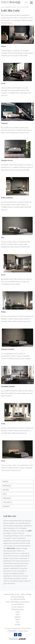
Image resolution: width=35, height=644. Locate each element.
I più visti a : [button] (7, 502)
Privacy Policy (23, 631)
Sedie (17, 612)
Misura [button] (6, 490)
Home (3, 7)
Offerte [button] (6, 507)
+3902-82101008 (19, 599)
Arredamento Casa (10, 7)
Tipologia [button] (7, 498)
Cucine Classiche (18, 607)
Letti (18, 7)
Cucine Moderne (17, 604)
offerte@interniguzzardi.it (20, 602)
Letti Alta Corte (24, 7)
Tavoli (18, 614)
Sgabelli (17, 617)
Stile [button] (5, 494)
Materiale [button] (7, 486)
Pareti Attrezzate (18, 609)
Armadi (18, 625)
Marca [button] (5, 482)
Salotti (17, 620)
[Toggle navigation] (31, 2)
